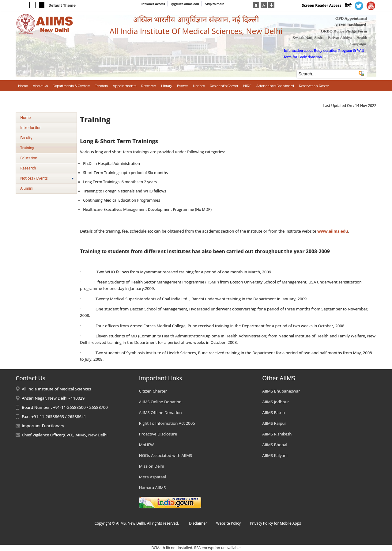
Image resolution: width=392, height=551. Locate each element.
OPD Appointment (351, 18)
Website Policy (228, 523)
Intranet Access (153, 4)
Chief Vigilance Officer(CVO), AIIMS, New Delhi (65, 435)
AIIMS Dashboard (350, 25)
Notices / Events (47, 178)
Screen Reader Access (322, 5)
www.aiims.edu (333, 231)
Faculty (26, 138)
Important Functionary (43, 426)
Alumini (27, 188)
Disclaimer (198, 523)
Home (25, 118)
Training (27, 148)
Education (29, 158)
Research (28, 168)
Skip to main (215, 4)
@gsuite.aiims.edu (185, 4)
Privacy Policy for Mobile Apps (275, 523)
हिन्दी (348, 5)
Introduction (31, 128)
